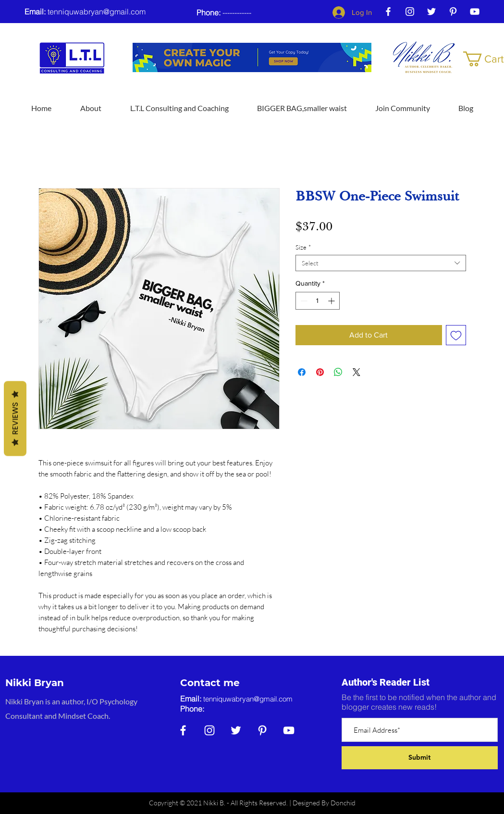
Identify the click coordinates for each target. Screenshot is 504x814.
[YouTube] (475, 12)
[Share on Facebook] (302, 372)
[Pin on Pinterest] (320, 372)
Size (303, 247)
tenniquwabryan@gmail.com (97, 12)
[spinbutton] (318, 301)
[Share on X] (356, 372)
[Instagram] (410, 12)
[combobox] (381, 263)
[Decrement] (303, 301)
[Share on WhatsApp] (338, 372)
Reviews (15, 418)
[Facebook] (388, 12)
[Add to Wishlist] (456, 335)
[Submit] (420, 758)
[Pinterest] (453, 12)
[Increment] (332, 301)
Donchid (343, 803)
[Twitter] (431, 12)
